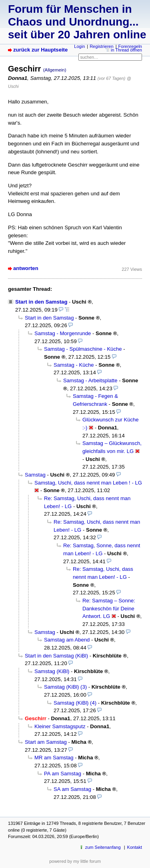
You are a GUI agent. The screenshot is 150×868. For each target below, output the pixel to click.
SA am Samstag (72, 789)
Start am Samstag (46, 742)
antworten (26, 268)
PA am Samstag (63, 774)
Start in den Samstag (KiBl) (56, 656)
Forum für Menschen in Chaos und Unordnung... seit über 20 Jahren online (77, 22)
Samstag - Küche (74, 365)
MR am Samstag (54, 758)
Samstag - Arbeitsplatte (90, 380)
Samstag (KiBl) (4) (75, 703)
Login (79, 46)
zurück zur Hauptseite (40, 50)
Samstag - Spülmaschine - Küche (83, 349)
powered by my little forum (75, 861)
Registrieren (101, 46)
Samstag (35, 475)
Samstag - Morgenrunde (63, 333)
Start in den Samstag (41, 302)
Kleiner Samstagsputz (60, 726)
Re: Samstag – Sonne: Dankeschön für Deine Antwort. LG (109, 608)
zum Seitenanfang (103, 847)
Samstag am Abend (67, 640)
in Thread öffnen (126, 50)
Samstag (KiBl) (52, 671)
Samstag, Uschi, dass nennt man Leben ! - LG (88, 483)
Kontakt (135, 847)
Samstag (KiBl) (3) (65, 687)
